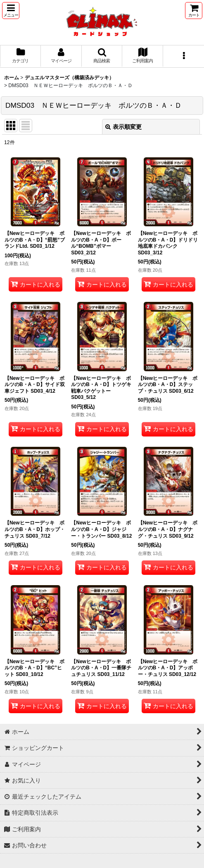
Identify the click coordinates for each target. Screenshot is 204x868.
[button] (11, 11)
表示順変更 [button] (123, 127)
